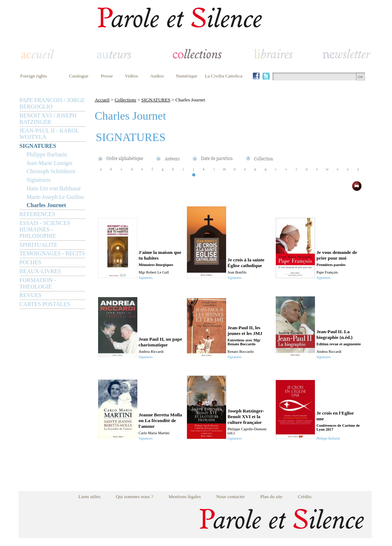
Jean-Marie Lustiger (50, 163)
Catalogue (79, 76)
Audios (157, 76)
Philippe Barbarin (47, 154)
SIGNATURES (38, 146)
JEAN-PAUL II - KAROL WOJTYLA (49, 134)
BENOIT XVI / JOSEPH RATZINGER (48, 119)
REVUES (31, 295)
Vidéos (131, 76)
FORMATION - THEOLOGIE (38, 283)
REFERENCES (37, 214)
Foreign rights (34, 76)
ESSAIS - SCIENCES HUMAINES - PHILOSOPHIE (45, 229)
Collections (125, 100)
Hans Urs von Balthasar (54, 188)
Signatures (39, 180)
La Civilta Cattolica (223, 76)
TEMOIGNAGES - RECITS (52, 253)
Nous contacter (230, 497)
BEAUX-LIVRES (40, 271)
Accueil (102, 100)
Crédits (305, 497)
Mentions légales (185, 497)
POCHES (30, 262)
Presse (107, 76)
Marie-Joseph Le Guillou (55, 197)
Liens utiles (90, 497)
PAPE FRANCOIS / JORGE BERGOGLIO (52, 103)
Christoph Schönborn (51, 171)
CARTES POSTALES (45, 304)
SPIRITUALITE (39, 245)
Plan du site (271, 497)
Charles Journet (47, 205)
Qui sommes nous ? (135, 497)
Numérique (187, 76)
